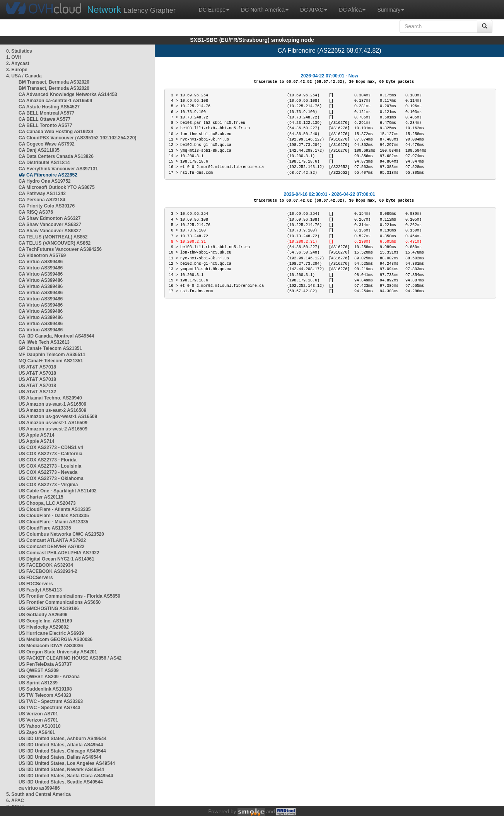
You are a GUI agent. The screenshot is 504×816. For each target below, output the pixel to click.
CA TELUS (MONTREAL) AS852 (53, 237)
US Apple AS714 (36, 435)
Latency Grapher (131, 9)
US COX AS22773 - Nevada (48, 472)
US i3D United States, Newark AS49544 (61, 770)
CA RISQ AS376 (36, 212)
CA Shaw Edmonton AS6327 (50, 218)
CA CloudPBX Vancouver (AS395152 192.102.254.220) (77, 138)
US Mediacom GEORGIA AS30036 (56, 639)
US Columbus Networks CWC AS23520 (61, 534)
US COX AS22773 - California (50, 454)
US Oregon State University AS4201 (58, 652)
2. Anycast (18, 63)
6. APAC (15, 801)
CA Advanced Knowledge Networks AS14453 (68, 94)
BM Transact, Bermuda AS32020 (54, 82)
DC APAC (314, 10)
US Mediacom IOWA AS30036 (51, 646)
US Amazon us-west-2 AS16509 (53, 429)
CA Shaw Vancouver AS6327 (50, 225)
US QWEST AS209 (39, 670)
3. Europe (17, 70)
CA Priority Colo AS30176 (47, 206)
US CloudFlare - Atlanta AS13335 (55, 509)
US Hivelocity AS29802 (44, 627)
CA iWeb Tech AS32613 (44, 342)
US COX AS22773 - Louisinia (50, 466)
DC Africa (352, 10)
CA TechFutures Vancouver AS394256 (60, 249)
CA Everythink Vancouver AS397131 (58, 169)
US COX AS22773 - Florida (48, 460)
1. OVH (14, 57)
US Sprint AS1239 (38, 683)
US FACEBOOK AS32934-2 (48, 571)
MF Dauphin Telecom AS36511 (52, 355)
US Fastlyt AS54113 (40, 590)
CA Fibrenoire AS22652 (52, 175)
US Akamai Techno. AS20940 (50, 398)
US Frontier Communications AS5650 (60, 602)
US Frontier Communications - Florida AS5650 (69, 596)
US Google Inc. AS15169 (45, 621)
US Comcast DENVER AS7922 (51, 547)
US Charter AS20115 (41, 497)
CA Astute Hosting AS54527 (49, 107)
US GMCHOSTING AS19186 (49, 609)
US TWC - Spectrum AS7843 (50, 708)
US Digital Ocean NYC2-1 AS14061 (56, 559)
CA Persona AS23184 (42, 200)
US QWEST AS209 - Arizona (49, 677)
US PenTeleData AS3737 (45, 664)
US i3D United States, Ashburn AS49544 (62, 739)
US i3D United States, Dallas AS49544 (60, 757)
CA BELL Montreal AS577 (46, 113)
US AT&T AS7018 (37, 367)
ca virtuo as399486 (39, 788)
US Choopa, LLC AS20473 (47, 503)
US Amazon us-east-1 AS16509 (52, 404)
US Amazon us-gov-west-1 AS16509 (58, 417)
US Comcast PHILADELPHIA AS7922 (59, 553)
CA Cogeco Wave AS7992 (47, 144)
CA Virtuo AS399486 (41, 262)
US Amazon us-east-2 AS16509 (52, 410)
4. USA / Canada (24, 76)
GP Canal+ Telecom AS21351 (50, 348)
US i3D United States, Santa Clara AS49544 (66, 776)
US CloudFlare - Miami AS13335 (53, 522)
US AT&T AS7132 (37, 392)
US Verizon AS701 (38, 714)
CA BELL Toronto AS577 (45, 125)
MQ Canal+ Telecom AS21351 (51, 361)
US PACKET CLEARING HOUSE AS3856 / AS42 (70, 658)
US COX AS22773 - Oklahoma (51, 478)
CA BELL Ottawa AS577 (44, 119)
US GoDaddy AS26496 (43, 615)
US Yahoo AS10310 (40, 726)
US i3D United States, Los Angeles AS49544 (67, 763)
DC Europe (214, 10)
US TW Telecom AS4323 (45, 695)
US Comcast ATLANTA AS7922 (52, 540)
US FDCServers (36, 578)
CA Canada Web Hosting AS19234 (56, 132)
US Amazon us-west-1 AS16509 (53, 423)
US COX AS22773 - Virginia (48, 485)
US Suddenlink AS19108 (45, 689)
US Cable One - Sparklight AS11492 (58, 491)
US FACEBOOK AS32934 (46, 565)
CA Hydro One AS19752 (45, 181)
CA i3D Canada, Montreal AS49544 (56, 336)
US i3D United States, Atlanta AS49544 (61, 745)
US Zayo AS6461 (37, 732)
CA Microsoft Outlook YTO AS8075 (57, 187)
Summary (391, 10)
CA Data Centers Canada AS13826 (56, 156)
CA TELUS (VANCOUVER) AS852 (55, 243)
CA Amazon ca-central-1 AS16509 (55, 101)
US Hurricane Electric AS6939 (51, 633)
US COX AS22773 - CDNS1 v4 (51, 447)
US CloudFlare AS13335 (45, 528)
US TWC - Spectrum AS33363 (51, 701)
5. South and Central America (38, 794)
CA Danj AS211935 (39, 150)
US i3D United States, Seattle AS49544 (61, 782)
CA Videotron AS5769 (42, 255)
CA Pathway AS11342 (42, 194)
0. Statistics (19, 51)
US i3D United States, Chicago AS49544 (62, 751)
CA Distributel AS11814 (44, 163)
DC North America (265, 10)
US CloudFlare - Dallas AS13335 (54, 516)
